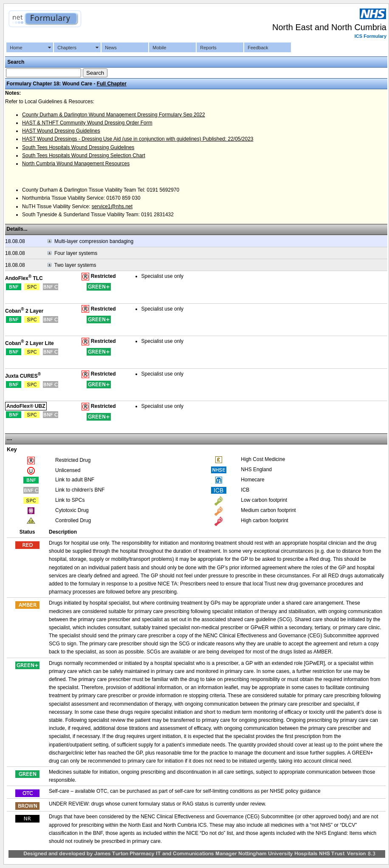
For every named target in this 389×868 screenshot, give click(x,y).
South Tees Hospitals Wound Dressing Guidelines (78, 147)
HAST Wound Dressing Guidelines (61, 131)
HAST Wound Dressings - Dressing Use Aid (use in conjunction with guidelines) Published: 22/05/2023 (138, 139)
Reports (208, 48)
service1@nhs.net (112, 206)
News (111, 48)
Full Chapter (112, 84)
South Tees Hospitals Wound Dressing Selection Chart (84, 156)
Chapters (67, 48)
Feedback (258, 48)
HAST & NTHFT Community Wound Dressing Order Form (87, 123)
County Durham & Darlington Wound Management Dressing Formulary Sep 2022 (114, 115)
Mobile (159, 48)
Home (16, 48)
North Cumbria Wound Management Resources (76, 164)
